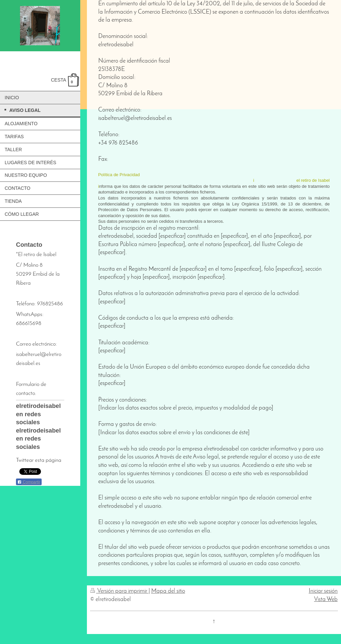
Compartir (29, 482)
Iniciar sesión (323, 591)
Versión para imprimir (119, 591)
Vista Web (326, 600)
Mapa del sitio (168, 591)
